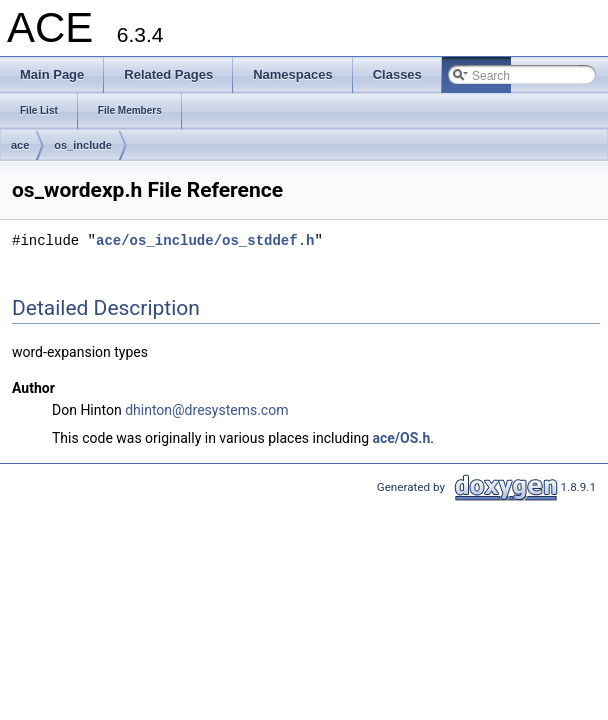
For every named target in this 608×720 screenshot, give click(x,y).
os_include (82, 145)
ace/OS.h (402, 438)
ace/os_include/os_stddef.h (205, 240)
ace (20, 145)
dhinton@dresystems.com (206, 410)
